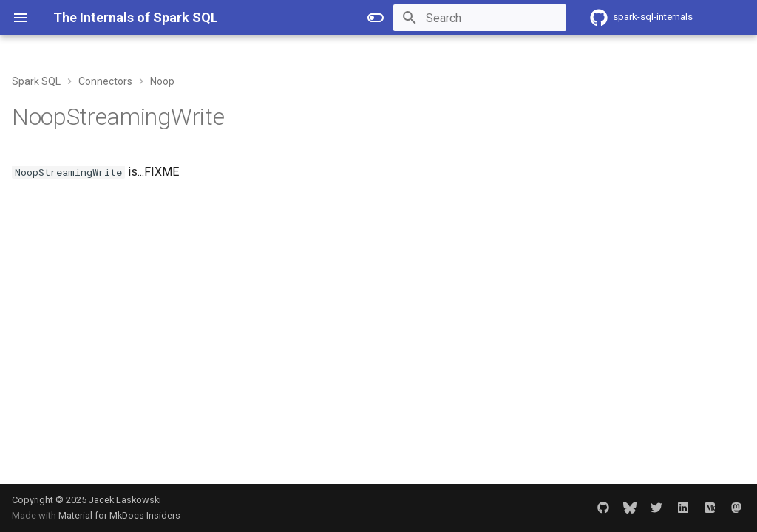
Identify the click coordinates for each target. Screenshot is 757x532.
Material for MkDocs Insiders (119, 515)
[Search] (480, 18)
